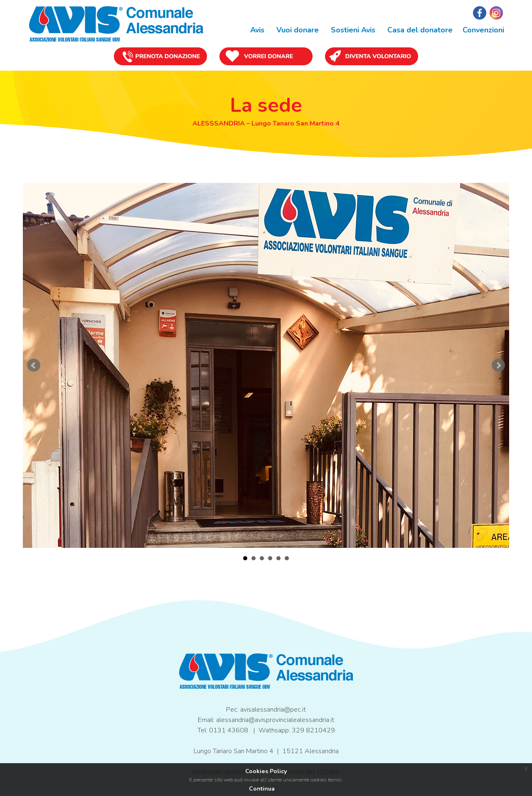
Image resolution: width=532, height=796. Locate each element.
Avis (256, 30)
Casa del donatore (419, 30)
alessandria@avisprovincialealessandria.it (275, 720)
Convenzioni (483, 30)
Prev (34, 365)
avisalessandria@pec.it (273, 710)
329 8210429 (313, 730)
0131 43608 (229, 730)
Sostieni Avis (352, 30)
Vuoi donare (297, 30)
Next (498, 365)
